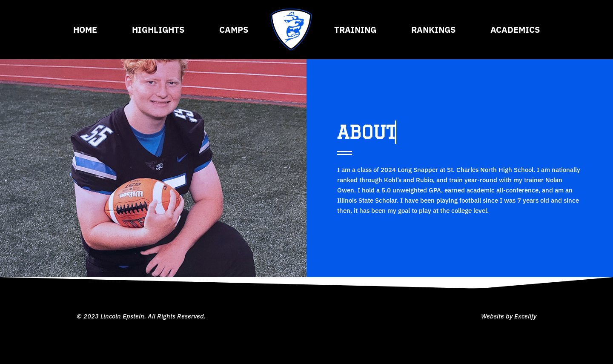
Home (85, 30)
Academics (515, 30)
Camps (234, 30)
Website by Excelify (509, 316)
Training (355, 30)
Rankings (433, 30)
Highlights (158, 30)
